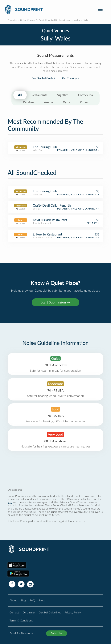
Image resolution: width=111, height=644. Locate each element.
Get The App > (71, 78)
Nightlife (63, 95)
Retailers (29, 102)
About (13, 600)
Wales (77, 20)
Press (42, 600)
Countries (12, 20)
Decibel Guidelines (50, 612)
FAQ (32, 600)
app (10, 502)
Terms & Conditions (21, 620)
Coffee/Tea (85, 95)
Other (84, 102)
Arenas (49, 102)
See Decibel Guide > (44, 78)
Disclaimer (29, 612)
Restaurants (39, 95)
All (20, 95)
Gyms (67, 102)
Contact (14, 612)
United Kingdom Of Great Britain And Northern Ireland (45, 20)
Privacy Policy (73, 612)
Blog (23, 600)
